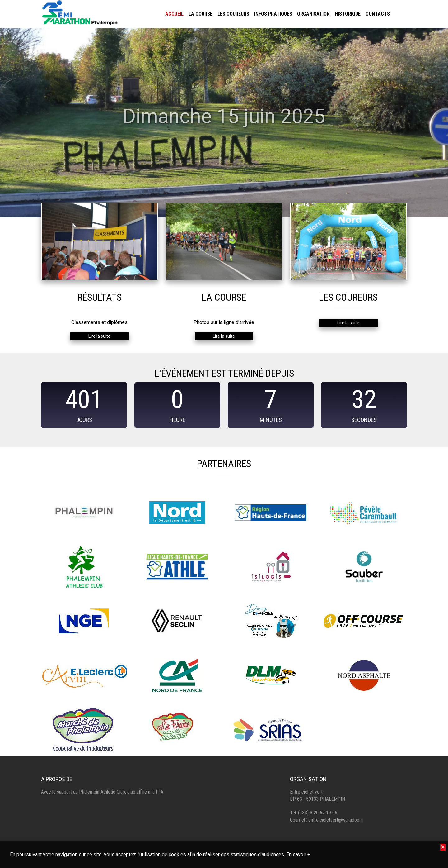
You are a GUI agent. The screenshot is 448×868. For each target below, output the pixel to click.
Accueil (174, 14)
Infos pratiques (273, 14)
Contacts (378, 14)
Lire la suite (99, 336)
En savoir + (298, 854)
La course (201, 14)
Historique (348, 14)
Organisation (313, 14)
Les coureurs (233, 14)
